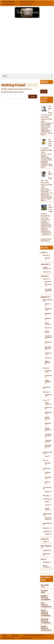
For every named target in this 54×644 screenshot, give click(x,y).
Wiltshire (46, 528)
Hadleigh (48, 412)
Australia (44, 264)
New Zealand (46, 546)
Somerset (46, 499)
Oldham (48, 472)
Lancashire (47, 468)
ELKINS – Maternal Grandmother (46, 628)
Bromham (48, 313)
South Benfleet (48, 429)
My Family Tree (45, 586)
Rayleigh (48, 423)
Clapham (48, 318)
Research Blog (46, 239)
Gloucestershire (48, 453)
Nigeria (46, 255)
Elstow (47, 328)
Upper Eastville (48, 381)
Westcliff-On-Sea (48, 446)
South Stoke (47, 509)
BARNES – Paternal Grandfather (46, 598)
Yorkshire (46, 531)
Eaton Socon (47, 324)
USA (43, 559)
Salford (48, 482)
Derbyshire (47, 387)
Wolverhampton (48, 518)
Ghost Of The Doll (27, 2)
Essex (45, 400)
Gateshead (48, 395)
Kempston (48, 342)
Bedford (48, 304)
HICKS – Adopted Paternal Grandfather (46, 613)
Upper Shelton (48, 362)
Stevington (48, 354)
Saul (46, 456)
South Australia (46, 268)
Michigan (46, 562)
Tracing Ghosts (26, 4)
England (44, 297)
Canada (44, 276)
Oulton (47, 534)
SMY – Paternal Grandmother (46, 605)
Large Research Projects (34, 635)
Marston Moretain (48, 347)
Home (5, 635)
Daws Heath (47, 403)
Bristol (45, 368)
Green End (47, 332)
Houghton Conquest (48, 337)
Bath (46, 502)
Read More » (47, 234)
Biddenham (48, 309)
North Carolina (46, 566)
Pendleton (48, 478)
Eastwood (48, 407)
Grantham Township (48, 290)
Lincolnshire (47, 487)
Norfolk (46, 496)
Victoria (46, 272)
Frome (47, 505)
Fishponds (48, 375)
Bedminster (48, 371)
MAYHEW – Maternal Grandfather (46, 621)
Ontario (46, 279)
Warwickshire (48, 523)
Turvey (47, 358)
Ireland (44, 539)
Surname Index (44, 591)
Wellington (47, 554)
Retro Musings (9, 2)
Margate (48, 463)
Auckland (46, 550)
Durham (46, 392)
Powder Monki (8, 4)
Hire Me (15, 635)
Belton (47, 491)
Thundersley (48, 441)
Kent (45, 460)
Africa (43, 253)
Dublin (45, 542)
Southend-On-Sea (48, 435)
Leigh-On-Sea (48, 418)
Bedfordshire (48, 300)
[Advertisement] (27, 45)
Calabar (48, 258)
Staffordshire (47, 514)
